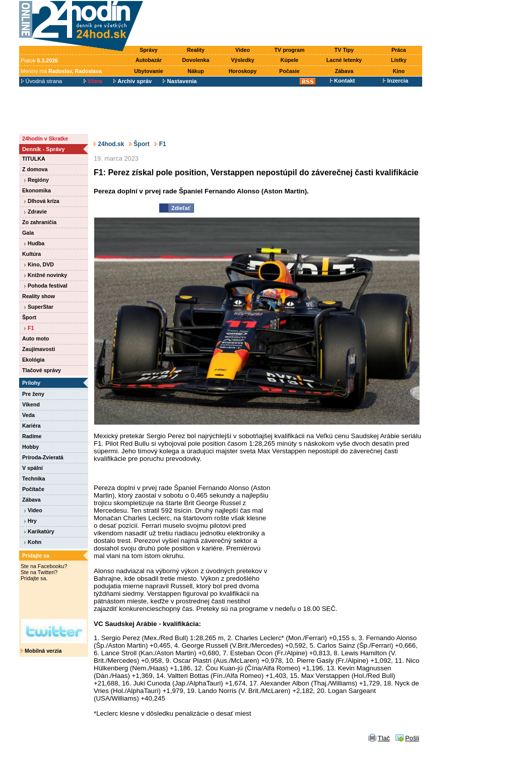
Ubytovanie (148, 71)
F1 (29, 328)
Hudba (34, 243)
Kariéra (31, 426)
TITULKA (34, 159)
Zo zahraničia (39, 222)
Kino (399, 71)
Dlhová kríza (42, 201)
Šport (29, 317)
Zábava (344, 71)
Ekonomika (37, 190)
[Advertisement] (285, 24)
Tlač (384, 738)
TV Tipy (344, 50)
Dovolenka (196, 60)
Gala (28, 233)
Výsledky (242, 60)
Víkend (31, 404)
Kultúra (31, 254)
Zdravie (36, 212)
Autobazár (149, 60)
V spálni (32, 468)
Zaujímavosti (39, 349)
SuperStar (39, 307)
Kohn (33, 542)
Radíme (32, 436)
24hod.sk (109, 144)
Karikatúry (39, 531)
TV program (290, 50)
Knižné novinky (46, 275)
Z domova (35, 169)
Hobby (30, 447)
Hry (30, 521)
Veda (28, 415)
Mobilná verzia (41, 651)
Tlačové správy (42, 370)
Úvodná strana (42, 81)
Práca (399, 50)
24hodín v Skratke (45, 139)
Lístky (399, 60)
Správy (149, 50)
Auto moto (36, 338)
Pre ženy (33, 394)
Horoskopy (243, 71)
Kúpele (290, 60)
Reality (196, 50)
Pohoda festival (46, 286)
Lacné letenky (344, 60)
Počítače (33, 489)
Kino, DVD (39, 264)
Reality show (39, 296)
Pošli (412, 738)
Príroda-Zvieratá (43, 457)
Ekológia (33, 360)
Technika (34, 478)
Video (243, 50)
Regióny (37, 180)
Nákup (196, 71)
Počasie (289, 71)
